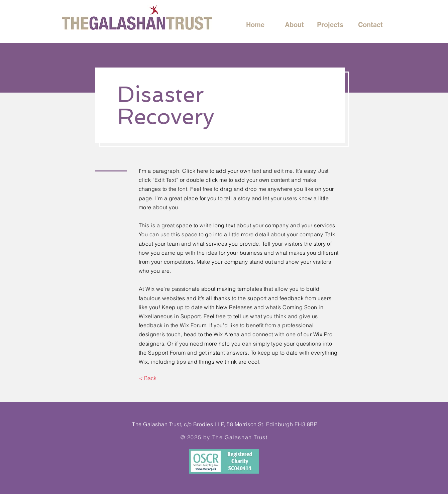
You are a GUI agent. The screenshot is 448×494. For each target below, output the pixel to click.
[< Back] (148, 378)
